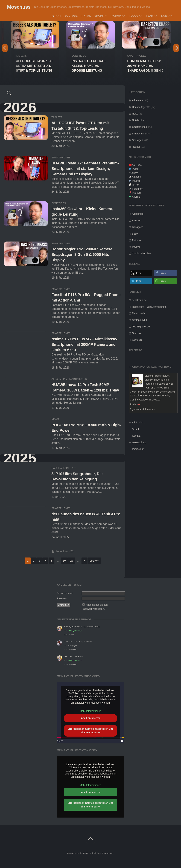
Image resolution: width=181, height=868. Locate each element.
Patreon (136, 193)
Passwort (62, 598)
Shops (99, 16)
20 (72, 561)
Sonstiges (79, 56)
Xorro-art (137, 340)
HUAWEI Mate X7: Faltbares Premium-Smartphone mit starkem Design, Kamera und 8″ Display (85, 169)
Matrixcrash (138, 313)
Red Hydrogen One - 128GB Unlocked (82, 627)
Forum (116, 16)
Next (176, 48)
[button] (141, 273)
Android (136, 197)
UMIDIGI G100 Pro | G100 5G (78, 641)
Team (150, 16)
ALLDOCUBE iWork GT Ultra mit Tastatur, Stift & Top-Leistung (34, 66)
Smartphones (137, 56)
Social (135, 429)
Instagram (138, 189)
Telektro (136, 333)
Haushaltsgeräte (64, 468)
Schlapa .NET (140, 320)
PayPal (136, 181)
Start (57, 16)
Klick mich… (139, 423)
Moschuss (19, 7)
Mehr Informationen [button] (90, 711)
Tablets (21, 56)
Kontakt (168, 16)
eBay (135, 173)
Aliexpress (138, 214)
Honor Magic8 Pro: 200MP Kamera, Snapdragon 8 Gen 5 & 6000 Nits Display (82, 254)
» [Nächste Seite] (84, 561)
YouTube (71, 16)
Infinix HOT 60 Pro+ (73, 656)
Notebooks (138, 120)
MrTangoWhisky (75, 631)
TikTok (86, 16)
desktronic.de (139, 300)
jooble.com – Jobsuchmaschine (149, 307)
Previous (5, 48)
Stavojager (72, 646)
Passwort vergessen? (94, 609)
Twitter (136, 169)
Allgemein (59, 379)
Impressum (138, 449)
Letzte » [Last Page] (94, 561)
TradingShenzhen (142, 254)
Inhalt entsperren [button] (90, 718)
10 (64, 561)
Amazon (136, 177)
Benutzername (65, 593)
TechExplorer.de (141, 327)
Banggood (138, 227)
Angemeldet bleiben (97, 605)
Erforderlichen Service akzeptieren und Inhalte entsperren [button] (90, 731)
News (55, 419)
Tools (134, 16)
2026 (20, 107)
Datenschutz (139, 442)
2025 (20, 458)
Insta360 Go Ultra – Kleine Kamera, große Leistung (89, 66)
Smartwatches (140, 134)
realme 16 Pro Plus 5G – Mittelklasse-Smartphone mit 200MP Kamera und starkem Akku (84, 344)
